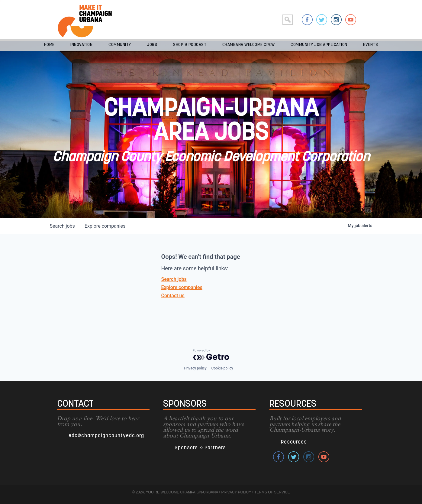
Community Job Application (319, 45)
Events (370, 45)
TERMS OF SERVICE (272, 492)
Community (120, 45)
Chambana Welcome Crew (249, 45)
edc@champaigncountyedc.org (106, 436)
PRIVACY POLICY (236, 492)
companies (105, 226)
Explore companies (182, 287)
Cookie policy (222, 368)
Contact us (173, 296)
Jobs (152, 45)
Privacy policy (195, 368)
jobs (62, 226)
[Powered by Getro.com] (211, 355)
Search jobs (174, 279)
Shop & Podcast (190, 45)
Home (49, 45)
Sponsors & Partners (200, 448)
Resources (294, 442)
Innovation (81, 45)
